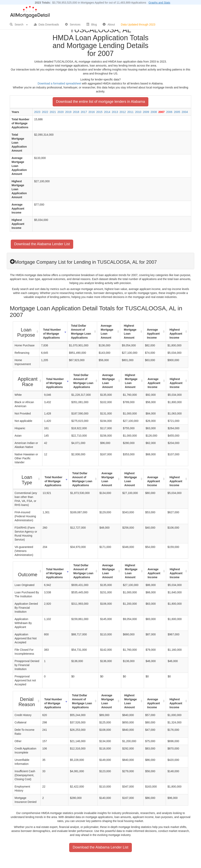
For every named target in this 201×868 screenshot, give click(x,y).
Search (19, 24)
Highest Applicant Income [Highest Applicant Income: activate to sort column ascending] (176, 334)
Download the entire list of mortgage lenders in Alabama (100, 102)
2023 (37, 112)
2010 (138, 112)
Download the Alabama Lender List (42, 244)
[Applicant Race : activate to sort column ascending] (28, 381)
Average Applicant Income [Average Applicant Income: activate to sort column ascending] (153, 334)
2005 (177, 112)
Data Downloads (46, 24)
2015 (99, 112)
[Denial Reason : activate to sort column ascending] (27, 701)
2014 (107, 112)
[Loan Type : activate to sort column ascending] (27, 479)
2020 (61, 112)
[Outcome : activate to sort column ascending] (28, 571)
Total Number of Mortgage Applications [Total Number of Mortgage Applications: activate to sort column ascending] (52, 334)
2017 (84, 112)
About (109, 24)
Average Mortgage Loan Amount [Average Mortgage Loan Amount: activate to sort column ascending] (107, 332)
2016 (92, 112)
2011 (131, 112)
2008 (154, 112)
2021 (53, 112)
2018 (76, 112)
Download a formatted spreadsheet (59, 83)
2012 (123, 112)
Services (73, 24)
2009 (146, 112)
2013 (115, 112)
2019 (68, 112)
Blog (92, 24)
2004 (185, 112)
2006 (169, 112)
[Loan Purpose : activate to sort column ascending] (26, 332)
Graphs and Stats (159, 3)
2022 (45, 112)
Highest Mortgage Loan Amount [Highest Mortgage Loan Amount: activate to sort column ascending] (130, 332)
